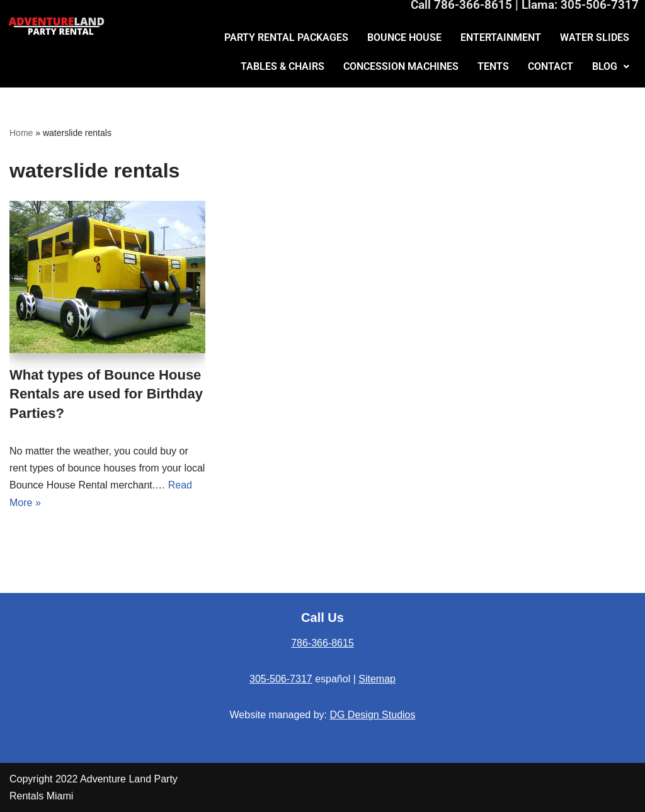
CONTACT (551, 66)
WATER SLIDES (595, 37)
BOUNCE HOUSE (404, 37)
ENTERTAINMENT (501, 37)
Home (21, 133)
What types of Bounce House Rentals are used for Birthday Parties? (106, 394)
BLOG (611, 66)
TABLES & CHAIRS (283, 66)
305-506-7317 (281, 679)
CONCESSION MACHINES (401, 66)
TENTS (493, 66)
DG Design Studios (372, 715)
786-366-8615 (322, 643)
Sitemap (377, 679)
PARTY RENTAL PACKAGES (286, 37)
